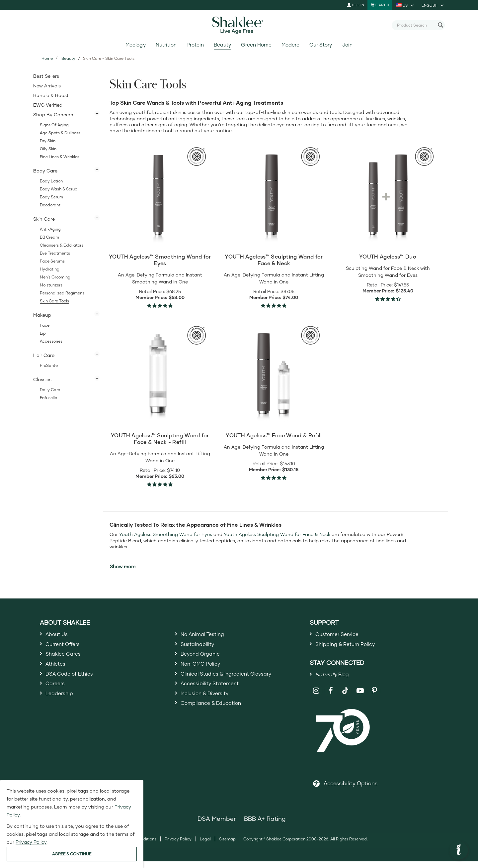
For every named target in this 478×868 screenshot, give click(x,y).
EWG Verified (48, 105)
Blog (336, 680)
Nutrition (166, 45)
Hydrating (50, 269)
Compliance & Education (217, 719)
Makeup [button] (42, 315)
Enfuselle (48, 398)
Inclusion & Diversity (209, 707)
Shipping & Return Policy (351, 647)
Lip (43, 333)
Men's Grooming (55, 277)
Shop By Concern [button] (53, 114)
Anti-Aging (50, 229)
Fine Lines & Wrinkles (60, 157)
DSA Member (217, 825)
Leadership (62, 707)
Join (347, 45)
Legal (205, 846)
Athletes (57, 671)
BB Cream (49, 237)
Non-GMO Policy (204, 671)
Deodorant (50, 205)
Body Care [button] (45, 171)
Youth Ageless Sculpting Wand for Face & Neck (277, 534)
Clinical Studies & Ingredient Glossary (234, 683)
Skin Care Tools (54, 301)
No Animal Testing (207, 635)
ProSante (49, 365)
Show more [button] (123, 566)
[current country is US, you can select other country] (405, 5)
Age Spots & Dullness (60, 133)
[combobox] (416, 25)
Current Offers (66, 647)
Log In (356, 5)
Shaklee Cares (66, 659)
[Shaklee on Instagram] (316, 697)
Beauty (222, 45)
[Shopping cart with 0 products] (380, 5)
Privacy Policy (178, 846)
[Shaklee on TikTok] (345, 694)
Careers (57, 696)
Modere (290, 45)
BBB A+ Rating (265, 825)
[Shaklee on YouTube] (360, 697)
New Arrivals (47, 86)
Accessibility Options (351, 790)
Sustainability (200, 647)
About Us (59, 635)
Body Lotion (51, 181)
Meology (135, 45)
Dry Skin (48, 141)
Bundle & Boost (51, 95)
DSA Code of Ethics (74, 683)
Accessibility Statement (215, 696)
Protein (195, 45)
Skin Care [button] (44, 219)
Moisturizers (51, 285)
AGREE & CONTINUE (72, 854)
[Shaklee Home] (239, 25)
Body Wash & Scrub (59, 189)
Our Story (321, 45)
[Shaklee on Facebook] (331, 697)
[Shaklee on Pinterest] (375, 697)
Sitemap (227, 846)
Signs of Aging (54, 125)
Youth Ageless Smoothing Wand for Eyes (166, 534)
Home (47, 58)
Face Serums (52, 261)
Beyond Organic (204, 659)
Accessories (51, 341)
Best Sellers (46, 76)
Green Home (256, 45)
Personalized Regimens (62, 293)
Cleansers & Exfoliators (62, 245)
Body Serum (51, 197)
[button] (459, 850)
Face (45, 325)
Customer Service (341, 635)
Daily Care (50, 390)
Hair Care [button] (44, 355)
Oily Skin (48, 149)
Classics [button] (42, 379)
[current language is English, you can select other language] (433, 5)
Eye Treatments (55, 253)
